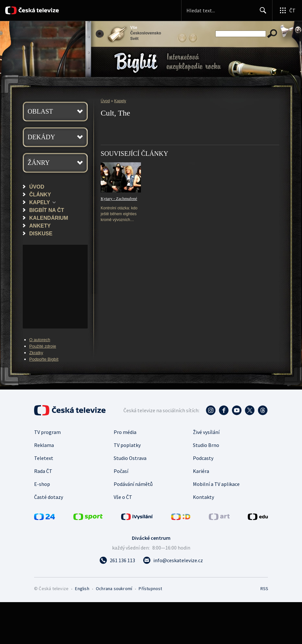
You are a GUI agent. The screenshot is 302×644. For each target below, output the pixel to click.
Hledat (261, 13)
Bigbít (136, 63)
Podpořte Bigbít (44, 359)
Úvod (37, 187)
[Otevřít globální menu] (287, 10)
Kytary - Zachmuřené (119, 198)
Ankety (40, 226)
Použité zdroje (43, 346)
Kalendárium (49, 218)
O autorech (40, 340)
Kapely (40, 202)
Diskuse (41, 233)
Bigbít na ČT (47, 210)
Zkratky (36, 353)
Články (40, 194)
